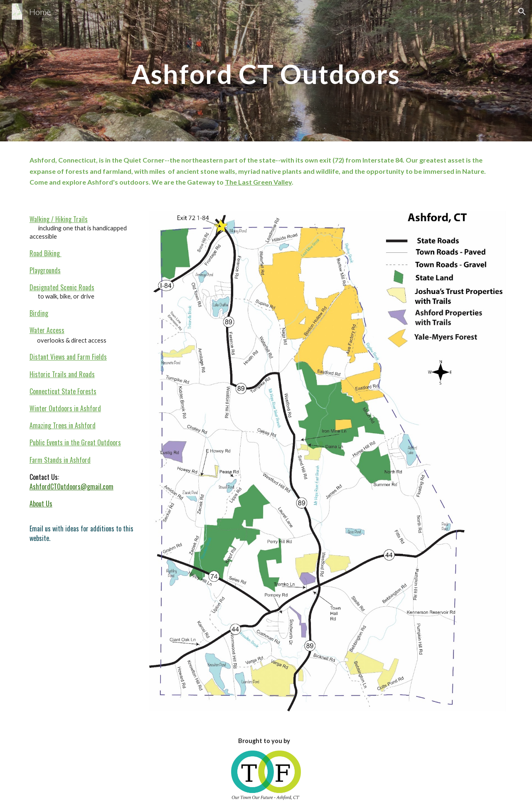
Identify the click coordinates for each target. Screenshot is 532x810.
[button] (522, 12)
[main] (266, 70)
